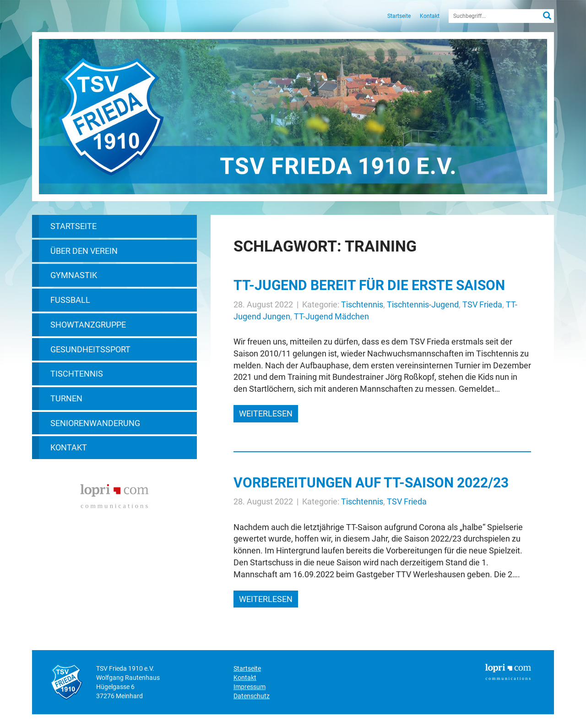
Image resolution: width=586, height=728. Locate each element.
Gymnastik (74, 275)
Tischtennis (77, 374)
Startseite (399, 16)
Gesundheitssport (90, 349)
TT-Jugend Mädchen (331, 316)
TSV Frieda (482, 304)
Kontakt (430, 16)
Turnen (66, 398)
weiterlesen (266, 413)
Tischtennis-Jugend (423, 304)
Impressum (250, 687)
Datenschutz (252, 696)
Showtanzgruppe (88, 325)
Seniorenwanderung (95, 423)
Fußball (70, 300)
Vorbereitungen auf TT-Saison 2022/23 (371, 483)
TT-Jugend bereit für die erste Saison (369, 285)
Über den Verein (84, 251)
